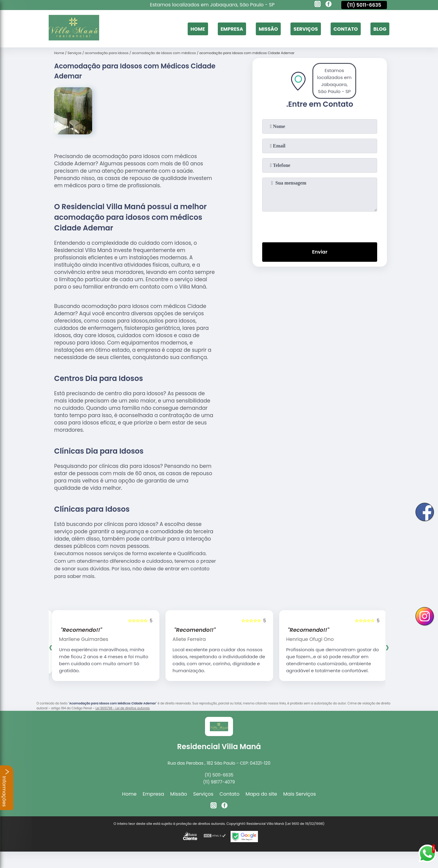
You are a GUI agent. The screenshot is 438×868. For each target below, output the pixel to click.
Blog (380, 29)
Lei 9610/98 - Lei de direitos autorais (123, 708)
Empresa (232, 29)
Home (198, 29)
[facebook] (328, 5)
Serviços (306, 29)
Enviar (320, 252)
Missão (268, 29)
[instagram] (318, 5)
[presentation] (320, 226)
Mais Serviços (300, 794)
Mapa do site (261, 794)
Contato (346, 29)
